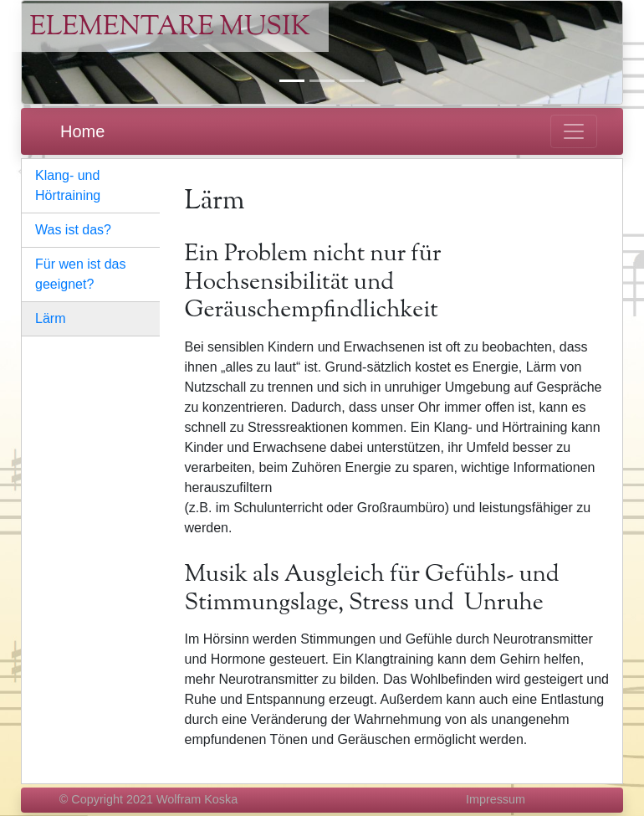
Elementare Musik (170, 28)
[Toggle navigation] (574, 131)
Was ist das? (73, 230)
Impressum (496, 799)
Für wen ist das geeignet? (80, 274)
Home (82, 131)
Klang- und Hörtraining (68, 185)
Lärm (50, 318)
